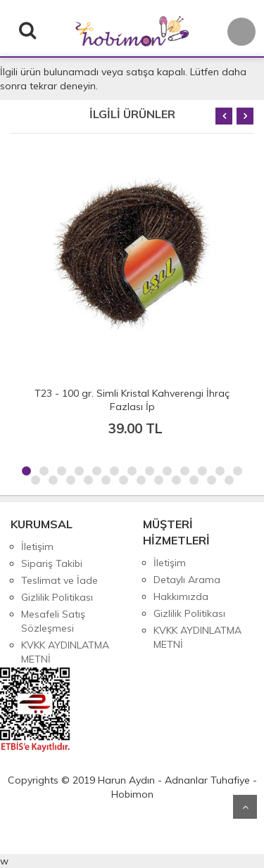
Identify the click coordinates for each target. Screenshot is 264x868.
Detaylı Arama (187, 580)
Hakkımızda (181, 596)
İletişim (37, 547)
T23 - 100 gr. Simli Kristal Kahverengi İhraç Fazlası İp (132, 400)
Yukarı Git (245, 807)
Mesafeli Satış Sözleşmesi (53, 621)
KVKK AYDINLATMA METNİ (65, 652)
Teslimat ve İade (59, 580)
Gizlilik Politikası (57, 597)
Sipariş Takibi (52, 563)
